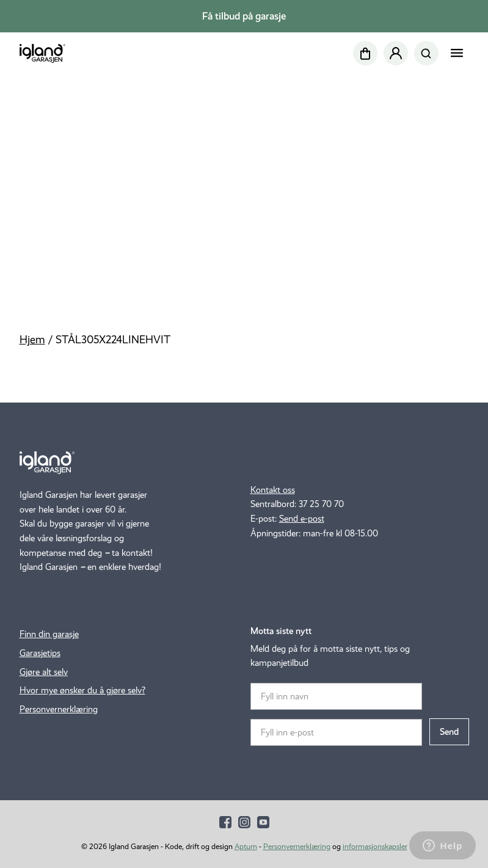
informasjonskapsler (375, 846)
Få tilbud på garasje (244, 16)
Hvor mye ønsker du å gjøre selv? (82, 690)
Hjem (32, 340)
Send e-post (302, 519)
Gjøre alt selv (44, 672)
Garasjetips (40, 653)
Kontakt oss (273, 490)
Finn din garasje (49, 634)
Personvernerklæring (59, 709)
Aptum (246, 846)
